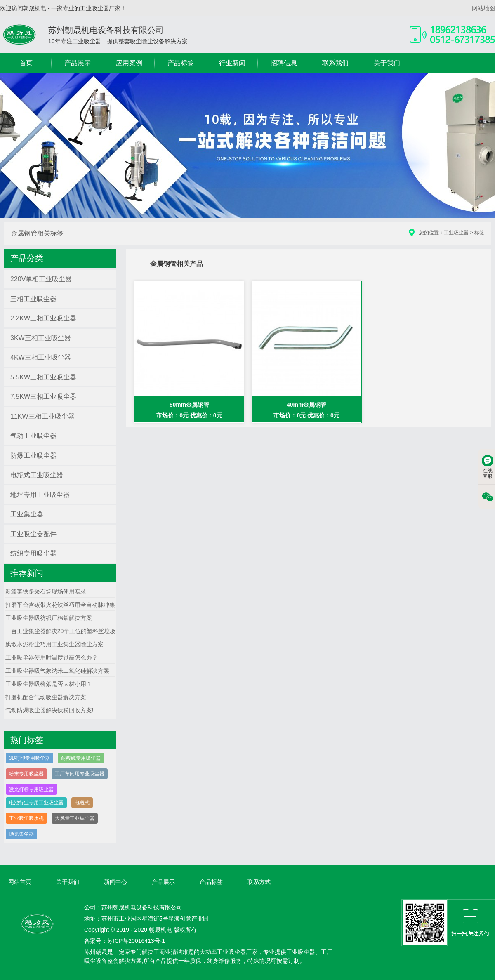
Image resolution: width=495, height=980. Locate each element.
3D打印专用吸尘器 (29, 758)
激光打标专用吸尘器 (31, 789)
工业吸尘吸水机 (26, 818)
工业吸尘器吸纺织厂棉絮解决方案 (49, 618)
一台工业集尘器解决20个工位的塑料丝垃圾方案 (66, 631)
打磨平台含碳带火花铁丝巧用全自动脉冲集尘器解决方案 (78, 605)
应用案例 (129, 63)
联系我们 (335, 63)
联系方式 (259, 882)
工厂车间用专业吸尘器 (80, 774)
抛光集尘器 (21, 834)
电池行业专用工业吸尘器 (36, 803)
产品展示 (78, 63)
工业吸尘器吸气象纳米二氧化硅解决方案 (57, 671)
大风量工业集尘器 (75, 818)
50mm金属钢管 (189, 405)
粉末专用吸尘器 (26, 774)
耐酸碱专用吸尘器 (81, 758)
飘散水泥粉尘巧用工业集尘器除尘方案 (54, 644)
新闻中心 (115, 882)
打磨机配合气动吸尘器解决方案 (46, 697)
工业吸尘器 (456, 233)
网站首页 (20, 882)
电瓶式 (82, 803)
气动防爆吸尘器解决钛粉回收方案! (49, 710)
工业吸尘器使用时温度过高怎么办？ (52, 657)
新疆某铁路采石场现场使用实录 (46, 591)
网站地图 (483, 8)
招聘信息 (284, 63)
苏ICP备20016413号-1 (136, 941)
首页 (26, 63)
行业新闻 (232, 63)
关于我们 (387, 63)
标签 (479, 233)
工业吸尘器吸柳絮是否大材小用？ (49, 684)
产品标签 (181, 63)
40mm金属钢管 (306, 405)
